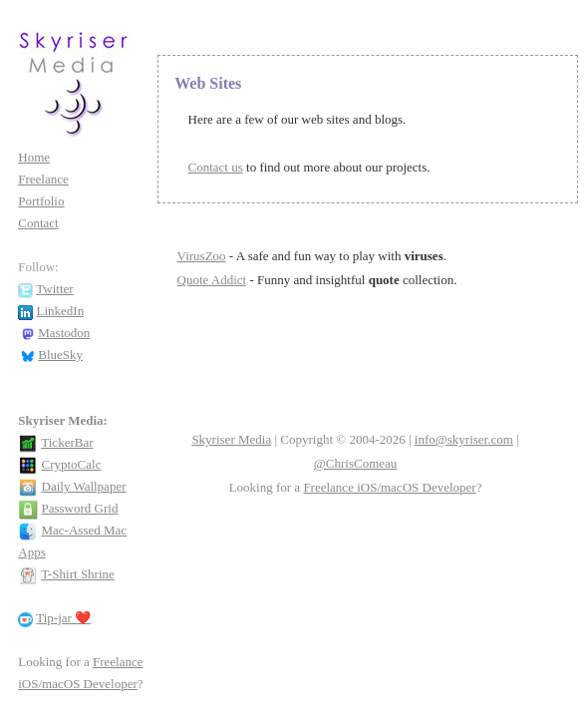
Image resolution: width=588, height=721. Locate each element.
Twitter (54, 289)
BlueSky (60, 355)
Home (34, 157)
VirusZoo (202, 256)
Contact (38, 223)
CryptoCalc (72, 464)
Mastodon (64, 333)
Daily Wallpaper (84, 486)
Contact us (216, 167)
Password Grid (80, 508)
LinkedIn (61, 311)
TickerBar (67, 442)
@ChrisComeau (355, 463)
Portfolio (41, 201)
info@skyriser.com (464, 439)
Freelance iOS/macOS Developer (389, 487)
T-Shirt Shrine (78, 574)
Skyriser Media (231, 439)
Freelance (43, 179)
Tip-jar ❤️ (63, 618)
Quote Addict (212, 280)
